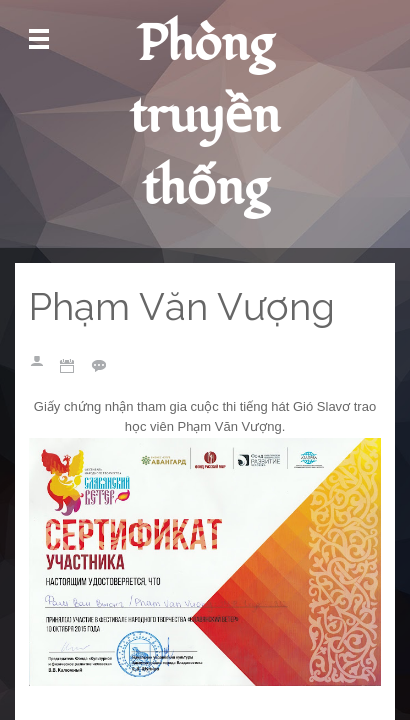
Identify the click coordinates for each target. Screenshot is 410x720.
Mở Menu (39, 39)
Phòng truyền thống (205, 116)
